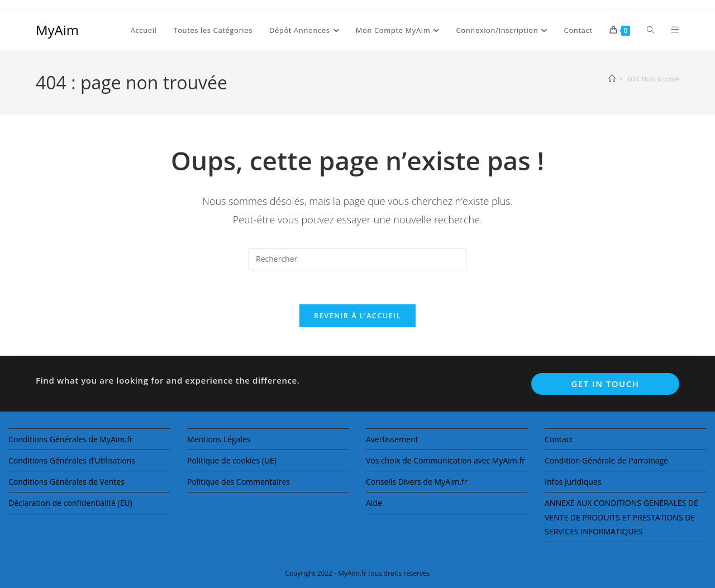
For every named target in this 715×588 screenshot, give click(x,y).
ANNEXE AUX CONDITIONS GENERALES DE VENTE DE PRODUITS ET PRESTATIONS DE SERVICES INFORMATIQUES (621, 517)
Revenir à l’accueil (357, 315)
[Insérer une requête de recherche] (357, 259)
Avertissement (392, 439)
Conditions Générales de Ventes (66, 482)
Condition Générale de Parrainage (606, 460)
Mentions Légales (219, 439)
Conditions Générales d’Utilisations (72, 460)
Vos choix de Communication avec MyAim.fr (445, 460)
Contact (559, 439)
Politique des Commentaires (239, 482)
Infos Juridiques (573, 482)
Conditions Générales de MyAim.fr (71, 439)
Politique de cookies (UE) (232, 460)
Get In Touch (605, 384)
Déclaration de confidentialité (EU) (70, 503)
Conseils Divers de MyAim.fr (416, 482)
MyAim (57, 30)
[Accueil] (612, 79)
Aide (374, 503)
